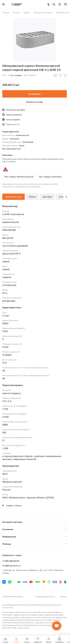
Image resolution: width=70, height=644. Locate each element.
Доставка (47, 197)
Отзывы (63, 197)
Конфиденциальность (45, 596)
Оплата (32, 197)
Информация (9, 537)
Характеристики (14, 197)
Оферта (63, 596)
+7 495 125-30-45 (11, 561)
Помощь (7, 544)
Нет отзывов (15, 75)
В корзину (35, 94)
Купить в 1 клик (35, 102)
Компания (8, 529)
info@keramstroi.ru (11, 566)
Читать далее (24, 628)
